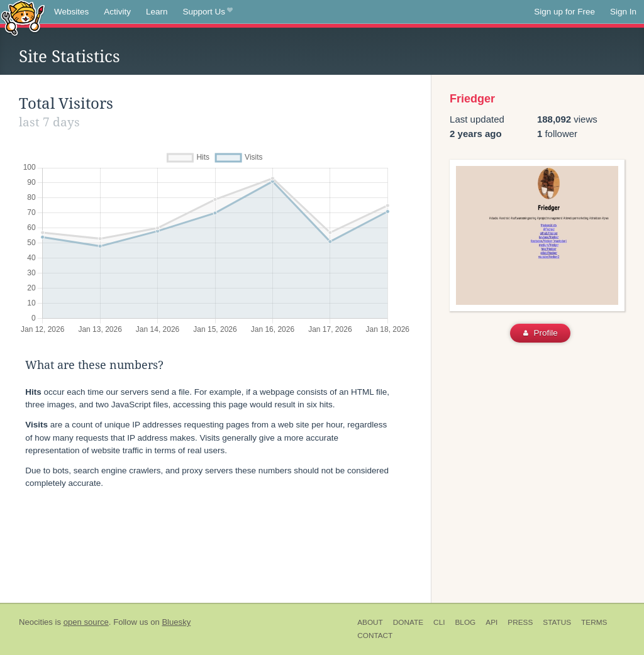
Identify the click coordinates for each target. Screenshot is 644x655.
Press (520, 622)
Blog (465, 622)
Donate (408, 622)
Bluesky (176, 622)
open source (86, 622)
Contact (375, 636)
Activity (117, 12)
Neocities (36, 622)
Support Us (208, 12)
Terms (594, 622)
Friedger (472, 99)
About (370, 622)
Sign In (623, 12)
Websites (71, 12)
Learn (157, 12)
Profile (541, 333)
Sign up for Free (564, 12)
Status (557, 622)
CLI (439, 622)
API (491, 622)
